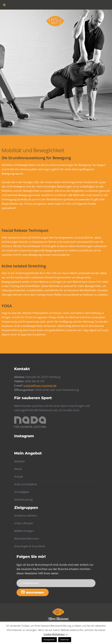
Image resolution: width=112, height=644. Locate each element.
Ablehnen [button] (65, 640)
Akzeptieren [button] (49, 640)
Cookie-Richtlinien (54, 634)
